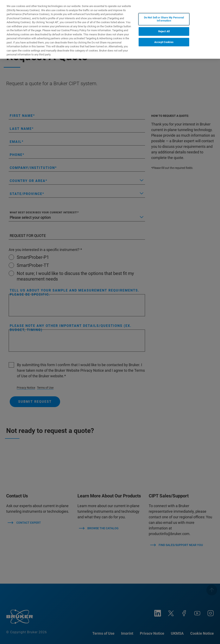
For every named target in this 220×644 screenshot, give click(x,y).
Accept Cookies (164, 42)
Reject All (164, 31)
